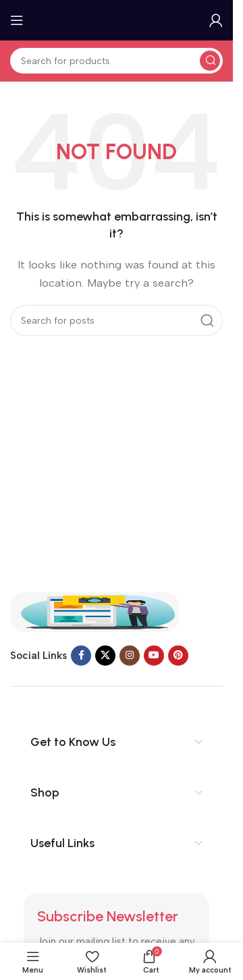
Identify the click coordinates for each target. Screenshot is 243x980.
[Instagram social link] (130, 656)
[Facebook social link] (81, 656)
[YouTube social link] (154, 656)
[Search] (116, 61)
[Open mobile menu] (17, 20)
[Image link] (94, 611)
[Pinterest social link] (178, 656)
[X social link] (105, 656)
